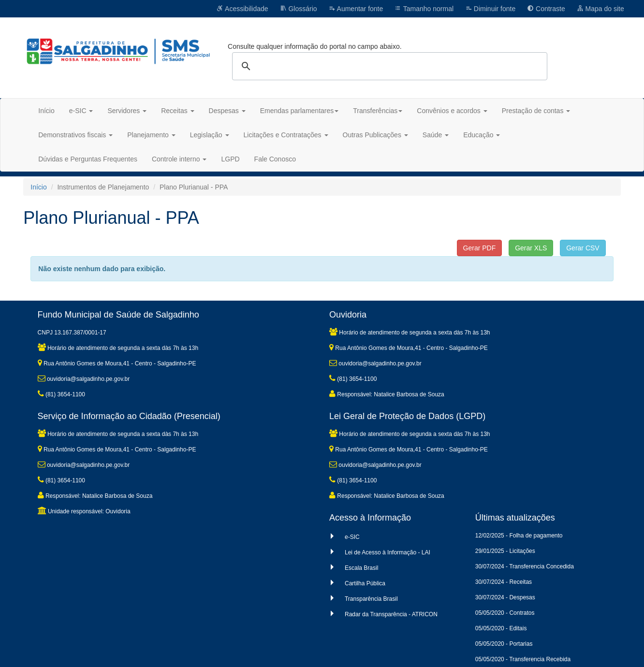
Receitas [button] (177, 111)
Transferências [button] (378, 111)
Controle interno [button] (179, 159)
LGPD (230, 159)
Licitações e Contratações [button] (286, 135)
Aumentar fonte (356, 9)
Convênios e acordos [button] (452, 111)
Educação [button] (482, 135)
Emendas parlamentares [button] (300, 111)
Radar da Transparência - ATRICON (391, 614)
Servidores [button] (127, 111)
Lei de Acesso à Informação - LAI (388, 552)
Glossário (299, 9)
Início (46, 111)
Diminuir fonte (490, 9)
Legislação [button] (210, 135)
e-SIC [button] (81, 111)
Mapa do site (600, 9)
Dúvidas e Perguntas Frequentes (88, 159)
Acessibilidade (242, 9)
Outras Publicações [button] (375, 135)
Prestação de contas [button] (536, 111)
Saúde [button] (436, 135)
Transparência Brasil (371, 599)
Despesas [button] (227, 111)
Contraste (546, 9)
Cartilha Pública (365, 583)
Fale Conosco (275, 159)
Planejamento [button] (151, 135)
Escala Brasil (361, 568)
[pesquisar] (388, 66)
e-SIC (352, 537)
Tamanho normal (424, 9)
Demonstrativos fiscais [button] (75, 135)
